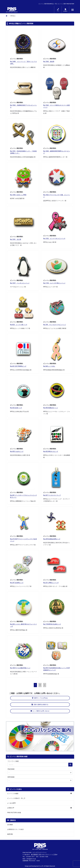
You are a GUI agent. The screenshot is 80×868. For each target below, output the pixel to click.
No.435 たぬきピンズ (17, 451)
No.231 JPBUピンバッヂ (51, 583)
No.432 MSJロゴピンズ (51, 451)
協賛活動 (10, 834)
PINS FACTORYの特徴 (14, 813)
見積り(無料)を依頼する (40, 705)
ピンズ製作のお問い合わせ (40, 711)
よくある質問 (11, 803)
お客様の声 (11, 808)
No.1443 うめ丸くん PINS (18, 195)
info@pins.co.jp (31, 859)
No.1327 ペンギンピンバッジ (20, 283)
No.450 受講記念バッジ (51, 408)
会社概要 (10, 825)
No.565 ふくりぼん (49, 366)
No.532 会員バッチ (16, 408)
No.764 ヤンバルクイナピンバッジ (55, 325)
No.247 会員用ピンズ (17, 583)
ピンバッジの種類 (13, 794)
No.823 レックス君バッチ (19, 325)
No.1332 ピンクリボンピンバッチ (54, 239)
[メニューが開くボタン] (73, 10)
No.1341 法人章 (16, 239)
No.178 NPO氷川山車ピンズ (52, 624)
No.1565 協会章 (49, 62)
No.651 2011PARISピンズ (18, 366)
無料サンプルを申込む (40, 698)
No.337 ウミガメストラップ (52, 495)
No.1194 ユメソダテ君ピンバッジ (54, 283)
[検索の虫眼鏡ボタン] (70, 765)
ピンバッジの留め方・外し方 (16, 798)
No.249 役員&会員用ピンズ (52, 539)
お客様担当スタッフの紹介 (16, 829)
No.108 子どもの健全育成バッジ (20, 668)
